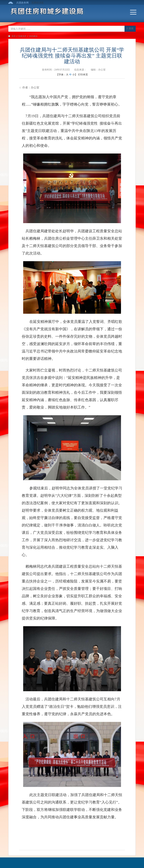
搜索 (130, 28)
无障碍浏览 (38, 3)
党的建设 (33, 36)
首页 (14, 36)
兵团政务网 (22, 3)
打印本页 (83, 75)
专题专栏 (22, 36)
